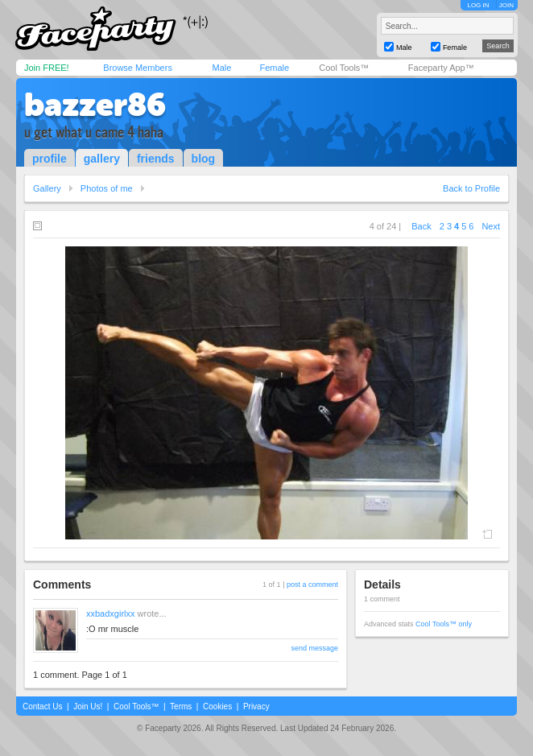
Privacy (256, 706)
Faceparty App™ (441, 68)
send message (314, 648)
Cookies (217, 706)
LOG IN (478, 5)
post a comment (312, 585)
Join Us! (88, 706)
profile (50, 159)
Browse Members (138, 68)
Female (274, 68)
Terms (181, 706)
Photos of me (107, 188)
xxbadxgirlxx (111, 613)
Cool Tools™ (344, 68)
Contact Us (42, 706)
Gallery (47, 188)
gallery (102, 159)
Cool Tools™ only (444, 624)
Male (221, 68)
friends (156, 159)
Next (491, 226)
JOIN (506, 5)
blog (204, 159)
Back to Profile (471, 188)
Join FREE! (47, 68)
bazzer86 (95, 105)
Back (421, 226)
